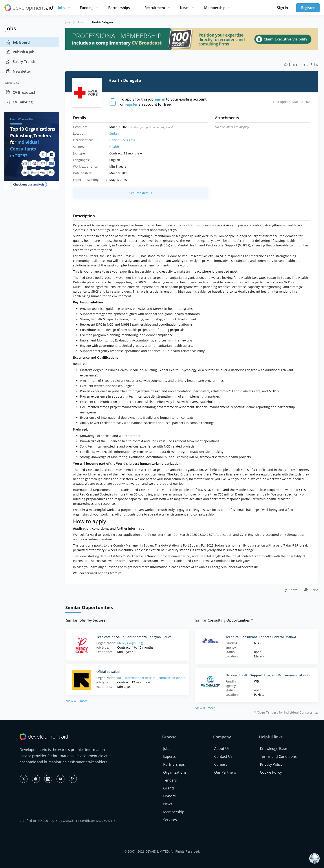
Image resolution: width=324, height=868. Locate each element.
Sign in (282, 8)
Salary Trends (20, 62)
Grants (169, 788)
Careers (221, 764)
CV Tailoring (19, 102)
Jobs (61, 8)
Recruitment (155, 8)
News (185, 8)
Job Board (17, 42)
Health (114, 147)
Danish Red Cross (122, 140)
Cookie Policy (271, 772)
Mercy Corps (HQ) (130, 643)
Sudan (81, 22)
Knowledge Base (274, 749)
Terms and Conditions (278, 756)
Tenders (170, 780)
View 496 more (77, 701)
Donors (169, 796)
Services (170, 820)
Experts (169, 756)
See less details (141, 193)
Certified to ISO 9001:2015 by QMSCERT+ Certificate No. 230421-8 (67, 821)
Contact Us (223, 756)
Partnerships (119, 8)
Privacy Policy (271, 764)
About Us (222, 749)
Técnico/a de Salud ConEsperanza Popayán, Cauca (134, 637)
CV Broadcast (20, 92)
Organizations (175, 772)
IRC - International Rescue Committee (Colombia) (153, 678)
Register (308, 8)
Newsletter (18, 71)
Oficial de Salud (108, 672)
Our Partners (225, 772)
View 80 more (205, 708)
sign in (160, 99)
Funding (87, 8)
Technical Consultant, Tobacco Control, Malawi (261, 637)
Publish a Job (20, 52)
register (131, 104)
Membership (215, 8)
